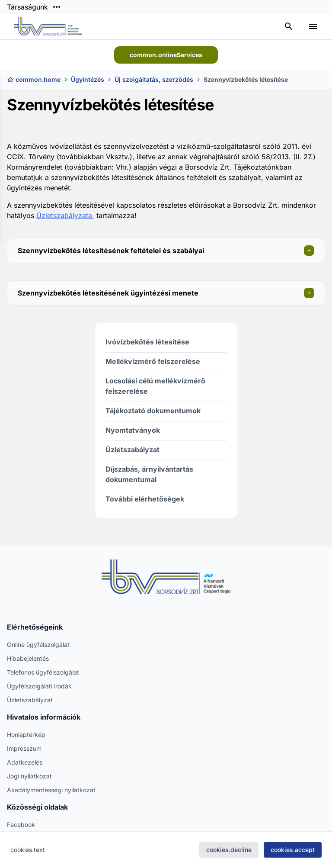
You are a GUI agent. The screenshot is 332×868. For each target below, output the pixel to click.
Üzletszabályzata (65, 215)
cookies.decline (229, 850)
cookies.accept (293, 850)
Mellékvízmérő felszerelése (153, 361)
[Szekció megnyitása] (309, 251)
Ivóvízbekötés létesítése (147, 342)
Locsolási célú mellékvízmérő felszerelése (155, 386)
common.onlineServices (166, 55)
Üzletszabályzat (132, 450)
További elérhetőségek (145, 499)
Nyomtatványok (133, 430)
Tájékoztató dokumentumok (153, 411)
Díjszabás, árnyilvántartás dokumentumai (149, 474)
